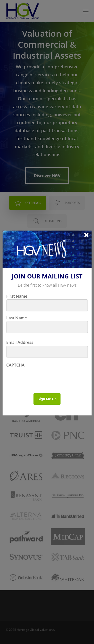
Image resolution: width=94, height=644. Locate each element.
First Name (17, 296)
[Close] (86, 235)
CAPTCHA (15, 365)
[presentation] (44, 378)
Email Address (20, 342)
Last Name (17, 318)
